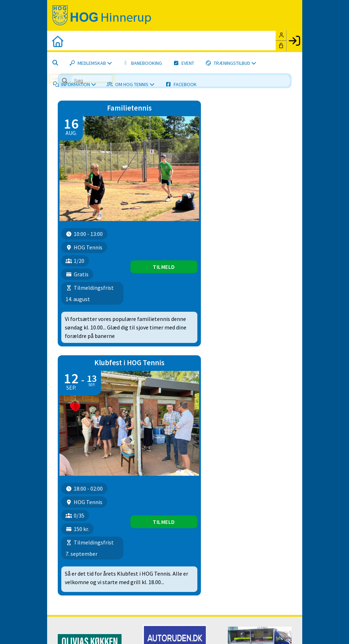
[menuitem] (58, 41)
